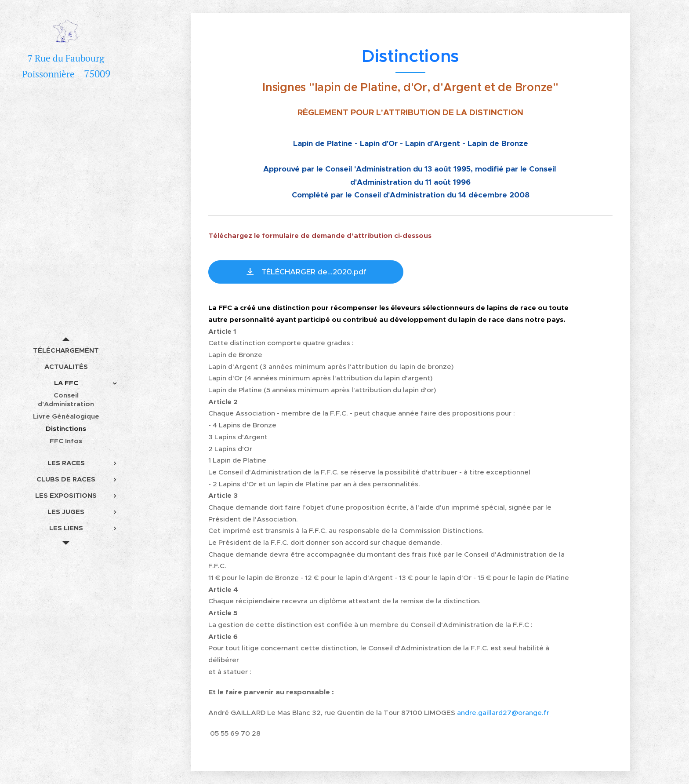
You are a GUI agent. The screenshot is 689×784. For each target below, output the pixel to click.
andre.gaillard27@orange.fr (504, 713)
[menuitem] (66, 350)
